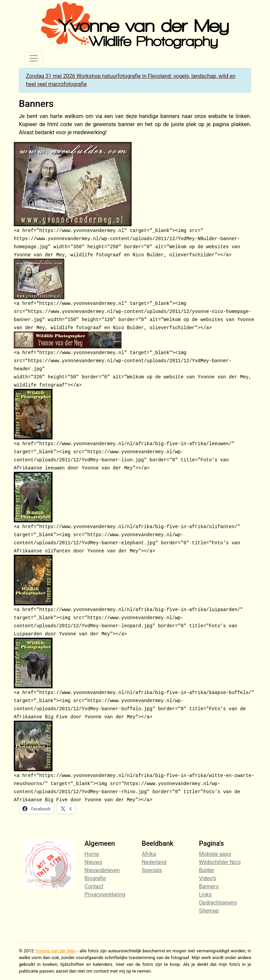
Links (205, 895)
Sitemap (209, 911)
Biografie (95, 878)
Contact (94, 886)
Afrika (149, 854)
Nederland (154, 862)
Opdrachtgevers (218, 903)
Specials (152, 870)
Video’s (208, 878)
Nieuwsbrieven (102, 870)
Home (92, 854)
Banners (209, 886)
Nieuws (93, 862)
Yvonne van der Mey (55, 951)
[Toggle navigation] (34, 58)
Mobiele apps (215, 854)
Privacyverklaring (105, 895)
